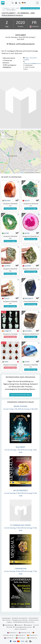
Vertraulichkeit (33, 618)
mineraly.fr (12, 633)
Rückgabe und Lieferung (20, 620)
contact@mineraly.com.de (23, 627)
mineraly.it (20, 635)
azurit (26, 200)
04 (4, 10)
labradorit (28, 298)
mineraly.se (32, 638)
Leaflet (21, 173)
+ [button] (3, 133)
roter (5, 361)
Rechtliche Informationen (20, 618)
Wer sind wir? (7, 620)
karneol (6, 200)
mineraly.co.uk (25, 633)
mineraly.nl (9, 638)
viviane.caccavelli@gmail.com (32, 63)
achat (5, 233)
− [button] (3, 136)
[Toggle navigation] (37, 3)
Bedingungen (6, 618)
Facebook (19, 625)
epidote (6, 265)
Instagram (28, 625)
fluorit (6, 298)
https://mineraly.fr (20, 629)
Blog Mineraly (8, 625)
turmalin (27, 331)
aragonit (7, 331)
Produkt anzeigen (10, 209)
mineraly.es (32, 635)
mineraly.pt (21, 638)
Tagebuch (6, 8)
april (18, 8)
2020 (13, 8)
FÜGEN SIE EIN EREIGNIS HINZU (21, 395)
